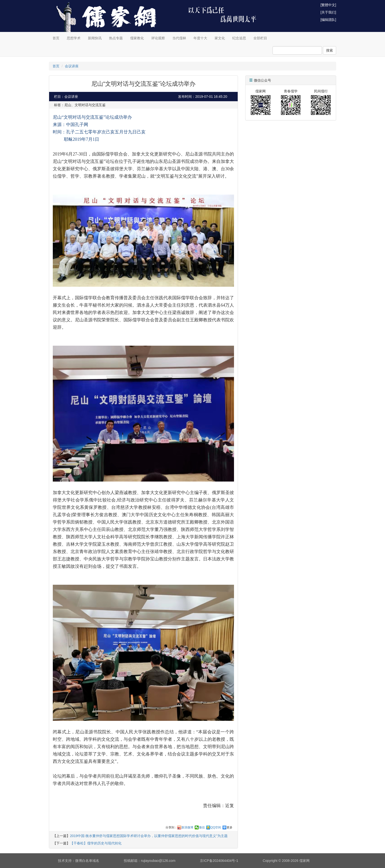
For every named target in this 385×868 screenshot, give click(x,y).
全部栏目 (260, 38)
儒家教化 (137, 38)
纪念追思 (239, 38)
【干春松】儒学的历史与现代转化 (96, 843)
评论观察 (158, 38)
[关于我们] (328, 12)
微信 (202, 827)
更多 (230, 827)
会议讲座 (72, 66)
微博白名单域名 (87, 861)
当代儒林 (179, 38)
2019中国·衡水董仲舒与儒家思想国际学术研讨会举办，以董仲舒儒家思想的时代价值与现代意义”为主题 (149, 836)
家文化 (220, 38)
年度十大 (200, 38)
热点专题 (116, 38)
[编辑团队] (328, 20)
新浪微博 (187, 827)
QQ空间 (216, 827)
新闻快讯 (95, 38)
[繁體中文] (328, 5)
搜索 (330, 50)
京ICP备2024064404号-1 (219, 861)
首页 (56, 38)
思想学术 (74, 38)
